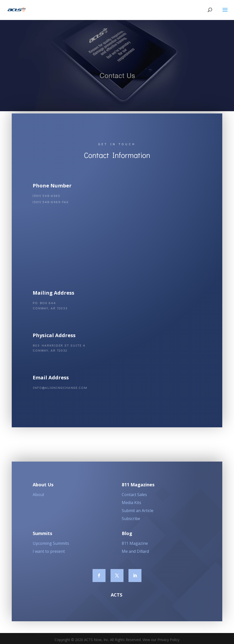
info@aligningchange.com (60, 390)
